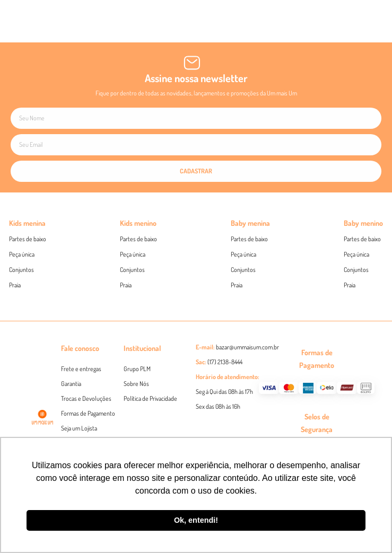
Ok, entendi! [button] (196, 520)
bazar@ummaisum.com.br (247, 347)
